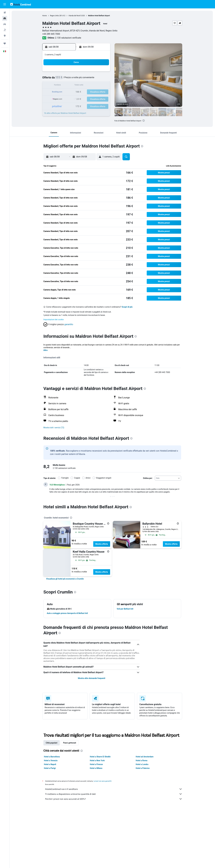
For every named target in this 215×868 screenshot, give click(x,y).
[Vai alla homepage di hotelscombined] (21, 4)
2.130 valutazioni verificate (68, 38)
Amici (88, 478)
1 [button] (96, 72)
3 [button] (63, 79)
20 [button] (83, 92)
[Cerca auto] (5, 24)
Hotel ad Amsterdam (145, 757)
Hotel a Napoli (50, 764)
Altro (46, 350)
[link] (65, 579)
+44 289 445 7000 (51, 34)
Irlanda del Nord (74, 16)
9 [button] (103, 79)
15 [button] (96, 85)
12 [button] (77, 85)
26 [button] (77, 99)
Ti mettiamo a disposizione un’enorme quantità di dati (114, 794)
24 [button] (63, 99)
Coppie (77, 478)
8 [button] (96, 79)
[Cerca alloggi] (5, 18)
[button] (5, 4)
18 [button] (70, 92)
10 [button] (63, 85)
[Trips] (5, 43)
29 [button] (96, 99)
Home (45, 16)
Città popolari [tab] (52, 743)
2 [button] (103, 72)
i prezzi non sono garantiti (102, 781)
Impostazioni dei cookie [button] (54, 320)
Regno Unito (55, 16)
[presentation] (144, 121)
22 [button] (96, 92)
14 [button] (90, 85)
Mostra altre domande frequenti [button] (92, 678)
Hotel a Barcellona (52, 757)
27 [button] (83, 99)
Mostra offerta (102, 544)
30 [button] (103, 99)
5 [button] (77, 79)
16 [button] (103, 85)
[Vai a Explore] (5, 36)
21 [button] (90, 92)
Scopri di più (127, 307)
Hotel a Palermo (143, 768)
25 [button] (70, 99)
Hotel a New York (97, 760)
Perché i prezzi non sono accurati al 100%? (114, 799)
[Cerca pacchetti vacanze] (5, 30)
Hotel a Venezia (51, 760)
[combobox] (168, 478)
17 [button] (63, 92)
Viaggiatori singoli (104, 478)
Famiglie (65, 478)
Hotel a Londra (142, 764)
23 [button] (103, 92)
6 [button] (83, 79)
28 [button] (90, 99)
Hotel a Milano (96, 768)
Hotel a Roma (142, 760)
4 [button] (70, 79)
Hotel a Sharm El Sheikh (100, 757)
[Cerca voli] (5, 13)
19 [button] (77, 92)
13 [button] (83, 85)
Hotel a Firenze (96, 764)
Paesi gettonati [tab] (70, 743)
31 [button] (63, 105)
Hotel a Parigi (50, 768)
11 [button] (70, 85)
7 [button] (90, 79)
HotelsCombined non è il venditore (114, 789)
